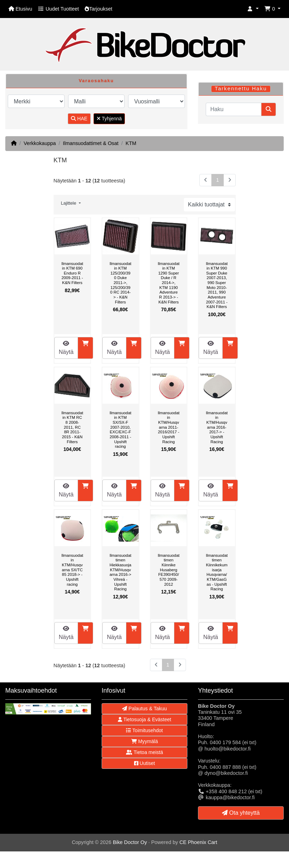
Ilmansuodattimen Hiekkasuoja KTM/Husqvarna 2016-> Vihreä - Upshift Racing (120, 572)
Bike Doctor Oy (130, 842)
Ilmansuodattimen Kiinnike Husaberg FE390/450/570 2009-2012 (169, 570)
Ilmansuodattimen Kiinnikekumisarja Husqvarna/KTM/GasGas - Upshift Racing (217, 572)
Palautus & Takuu (144, 709)
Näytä (66, 348)
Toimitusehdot (144, 730)
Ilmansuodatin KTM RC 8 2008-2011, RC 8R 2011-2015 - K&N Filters (72, 427)
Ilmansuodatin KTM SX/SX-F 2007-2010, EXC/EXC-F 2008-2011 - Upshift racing (120, 430)
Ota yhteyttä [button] (241, 813)
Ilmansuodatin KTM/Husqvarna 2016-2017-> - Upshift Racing (217, 427)
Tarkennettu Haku (241, 89)
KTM (131, 143)
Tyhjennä (109, 119)
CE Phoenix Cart (198, 842)
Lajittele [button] (69, 203)
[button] (253, 9)
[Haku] (234, 109)
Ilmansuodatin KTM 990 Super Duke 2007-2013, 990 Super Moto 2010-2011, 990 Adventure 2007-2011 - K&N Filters (217, 285)
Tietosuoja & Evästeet (144, 719)
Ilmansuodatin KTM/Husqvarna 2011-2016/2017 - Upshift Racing (169, 427)
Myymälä (145, 741)
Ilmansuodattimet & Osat (91, 143)
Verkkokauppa (40, 143)
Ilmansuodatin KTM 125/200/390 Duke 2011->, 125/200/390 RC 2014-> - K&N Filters (120, 283)
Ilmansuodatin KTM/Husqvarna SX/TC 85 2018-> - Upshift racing (72, 570)
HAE (79, 119)
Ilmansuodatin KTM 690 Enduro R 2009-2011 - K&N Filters (72, 273)
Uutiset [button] (144, 763)
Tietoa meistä (144, 752)
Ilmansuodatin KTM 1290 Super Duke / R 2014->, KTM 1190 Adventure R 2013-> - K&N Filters (169, 283)
